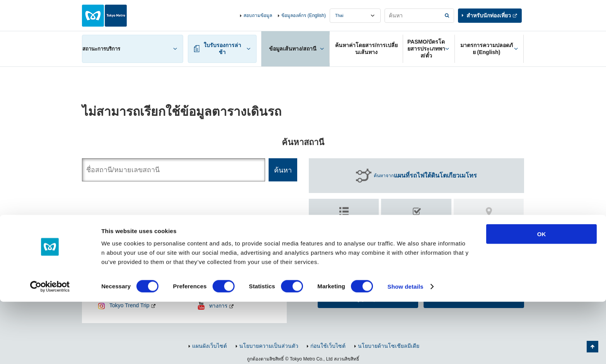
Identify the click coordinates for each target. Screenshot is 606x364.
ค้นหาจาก (425, 176)
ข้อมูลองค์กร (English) (304, 15)
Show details (406, 349)
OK (542, 296)
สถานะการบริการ (101, 49)
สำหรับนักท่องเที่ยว (489, 15)
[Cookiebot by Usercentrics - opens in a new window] (50, 349)
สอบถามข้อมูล (258, 15)
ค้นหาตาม (344, 221)
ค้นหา (416, 225)
